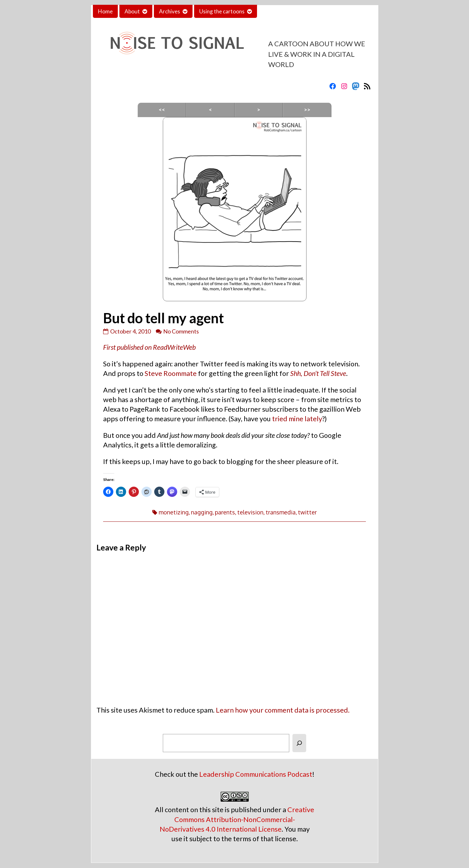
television (250, 512)
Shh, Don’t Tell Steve (318, 373)
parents (225, 512)
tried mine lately (297, 419)
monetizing (174, 512)
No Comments (181, 331)
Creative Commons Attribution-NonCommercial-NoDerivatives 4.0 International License (237, 819)
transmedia (281, 512)
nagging (202, 512)
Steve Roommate (171, 373)
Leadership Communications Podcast (256, 774)
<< (162, 110)
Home (105, 11)
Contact (272, 11)
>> (307, 110)
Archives (170, 11)
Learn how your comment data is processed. (283, 710)
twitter (307, 512)
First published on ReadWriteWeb (149, 347)
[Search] (299, 743)
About (132, 11)
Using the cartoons (222, 11)
